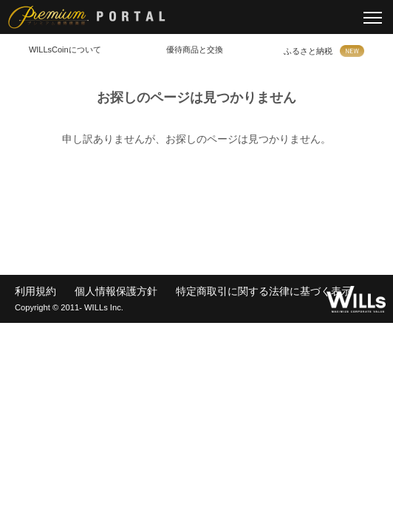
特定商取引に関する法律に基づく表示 (264, 291)
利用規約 (35, 291)
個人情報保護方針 (116, 291)
